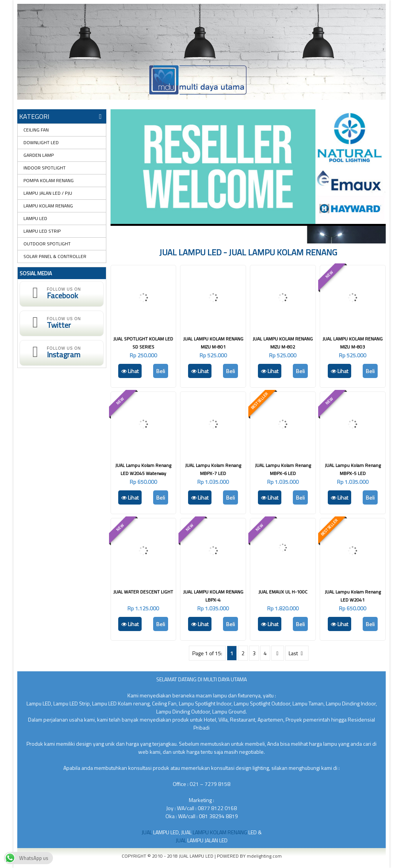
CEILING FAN (36, 130)
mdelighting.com (264, 856)
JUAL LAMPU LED (197, 856)
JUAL (147, 832)
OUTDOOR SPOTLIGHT (47, 244)
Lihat (130, 371)
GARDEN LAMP (39, 155)
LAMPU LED (35, 218)
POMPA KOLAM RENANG (49, 180)
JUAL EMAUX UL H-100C (283, 592)
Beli (161, 371)
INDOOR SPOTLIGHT (45, 168)
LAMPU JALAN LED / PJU (48, 193)
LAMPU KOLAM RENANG (48, 206)
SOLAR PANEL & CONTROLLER (55, 256)
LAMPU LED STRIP (42, 231)
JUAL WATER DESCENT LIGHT (143, 592)
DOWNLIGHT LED (41, 142)
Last (297, 653)
